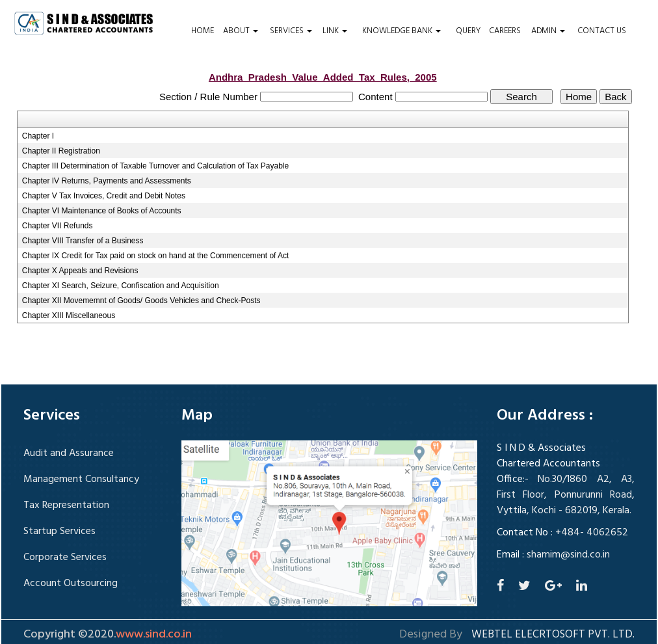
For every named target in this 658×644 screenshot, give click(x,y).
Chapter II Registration (61, 151)
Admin (548, 31)
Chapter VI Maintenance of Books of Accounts (102, 211)
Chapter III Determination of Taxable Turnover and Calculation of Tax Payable (155, 166)
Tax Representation (66, 505)
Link (335, 31)
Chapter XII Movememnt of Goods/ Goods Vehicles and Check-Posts (141, 301)
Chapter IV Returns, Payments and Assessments (107, 181)
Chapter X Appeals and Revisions (80, 271)
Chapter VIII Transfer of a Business (83, 241)
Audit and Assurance (69, 453)
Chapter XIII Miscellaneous (69, 315)
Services (291, 31)
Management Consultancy (81, 479)
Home (203, 31)
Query (468, 31)
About (241, 31)
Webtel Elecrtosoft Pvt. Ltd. (553, 635)
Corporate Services (65, 557)
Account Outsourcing (71, 584)
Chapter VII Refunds (58, 226)
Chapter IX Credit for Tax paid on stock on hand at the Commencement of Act (156, 256)
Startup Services (59, 531)
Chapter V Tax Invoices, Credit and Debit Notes (104, 196)
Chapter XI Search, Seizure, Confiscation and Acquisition (121, 286)
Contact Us (602, 31)
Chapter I (38, 136)
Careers (505, 31)
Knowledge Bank (401, 31)
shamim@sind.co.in (568, 555)
